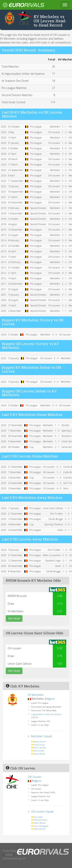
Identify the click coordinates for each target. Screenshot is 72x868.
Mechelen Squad (41, 736)
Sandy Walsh (39, 754)
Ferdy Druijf (39, 745)
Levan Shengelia (41, 826)
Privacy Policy (10, 851)
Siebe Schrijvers (40, 820)
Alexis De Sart (39, 829)
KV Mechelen (36, 695)
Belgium (50, 699)
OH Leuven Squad (42, 811)
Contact (9, 855)
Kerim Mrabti (40, 748)
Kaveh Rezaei (39, 823)
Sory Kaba (38, 817)
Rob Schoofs (39, 751)
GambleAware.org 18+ (14, 858)
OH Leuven (35, 777)
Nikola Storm (40, 742)
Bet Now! (14, 618)
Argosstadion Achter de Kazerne (46, 714)
